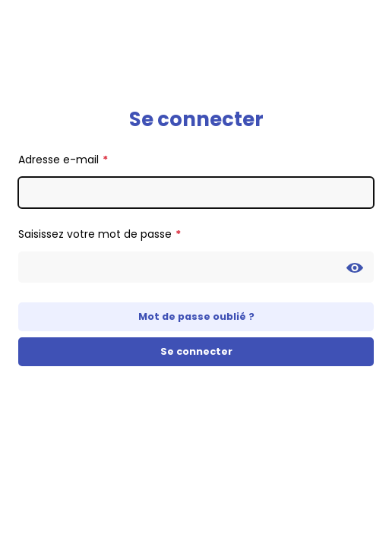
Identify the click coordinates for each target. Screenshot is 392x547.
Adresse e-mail (58, 160)
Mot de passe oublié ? (196, 316)
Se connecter (196, 351)
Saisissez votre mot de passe (95, 234)
